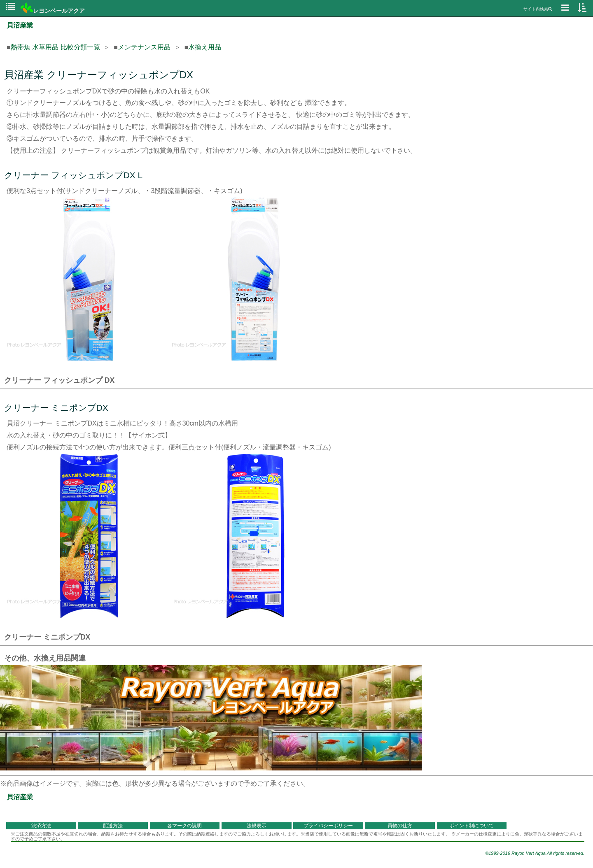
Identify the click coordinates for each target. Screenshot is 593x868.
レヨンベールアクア (53, 11)
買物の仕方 (400, 826)
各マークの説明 (184, 826)
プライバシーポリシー (328, 826)
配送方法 (113, 826)
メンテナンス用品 (144, 47)
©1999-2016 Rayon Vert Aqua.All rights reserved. (535, 853)
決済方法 (41, 826)
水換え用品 (205, 47)
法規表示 (257, 826)
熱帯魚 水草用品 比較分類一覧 (55, 47)
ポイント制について (472, 826)
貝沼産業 (20, 25)
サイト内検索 (538, 9)
